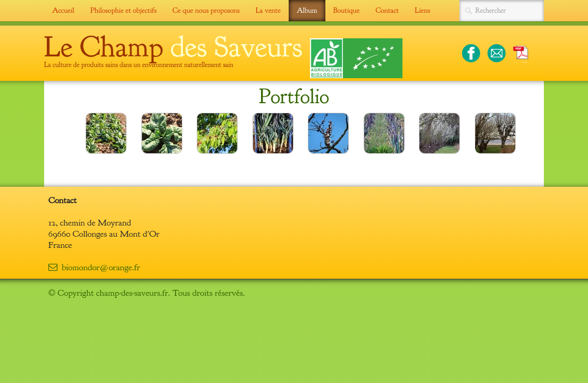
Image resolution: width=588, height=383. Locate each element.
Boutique (347, 10)
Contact (387, 10)
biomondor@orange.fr (94, 267)
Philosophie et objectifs (124, 10)
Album (307, 10)
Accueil (63, 10)
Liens (422, 10)
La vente (268, 10)
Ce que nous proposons (206, 10)
